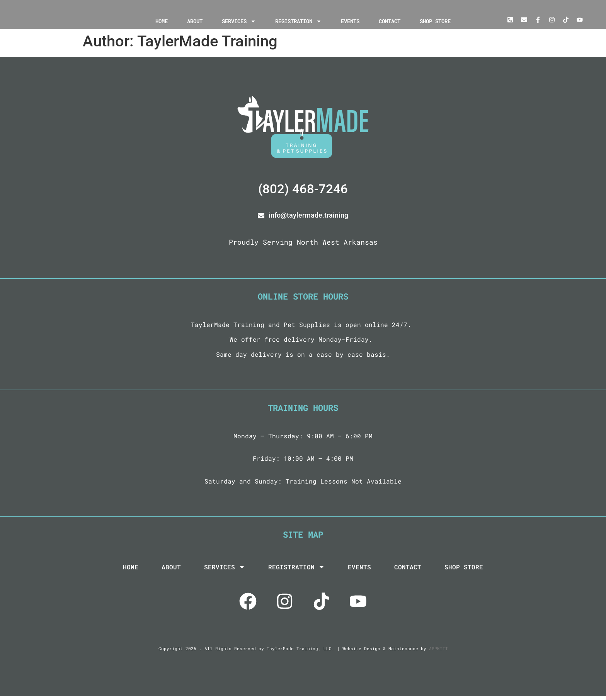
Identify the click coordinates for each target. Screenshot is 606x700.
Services (239, 21)
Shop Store (435, 21)
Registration (298, 21)
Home (162, 21)
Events (350, 21)
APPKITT (438, 652)
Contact (390, 21)
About (195, 21)
